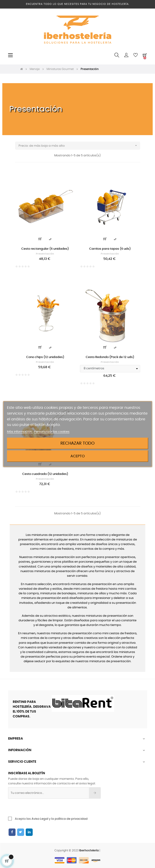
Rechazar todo (77, 443)
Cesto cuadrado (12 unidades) (45, 474)
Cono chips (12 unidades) (45, 357)
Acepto (78, 456)
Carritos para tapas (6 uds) (110, 249)
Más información (20, 432)
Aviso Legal (40, 819)
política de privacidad (71, 819)
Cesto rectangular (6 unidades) (45, 249)
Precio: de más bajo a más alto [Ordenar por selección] (79, 146)
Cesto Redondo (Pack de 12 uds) (110, 357)
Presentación (45, 254)
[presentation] (46, 808)
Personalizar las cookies (52, 432)
